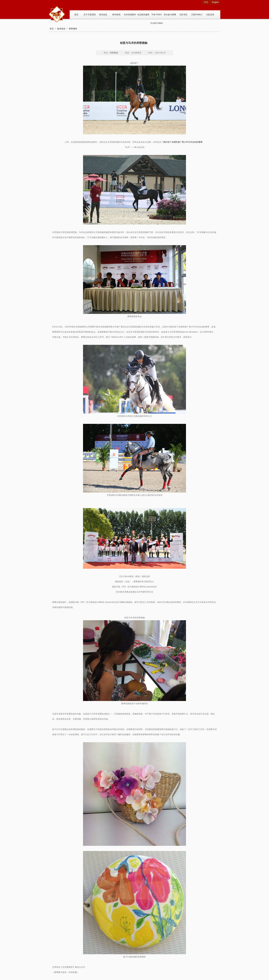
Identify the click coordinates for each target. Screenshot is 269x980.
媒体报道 (61, 29)
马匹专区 (183, 15)
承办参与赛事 (170, 15)
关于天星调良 (90, 15)
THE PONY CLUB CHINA (157, 16)
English (215, 2)
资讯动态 (103, 15)
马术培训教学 (130, 15)
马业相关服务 (143, 15)
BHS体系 (117, 15)
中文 (206, 2)
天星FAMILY (197, 15)
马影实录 (210, 15)
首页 (76, 15)
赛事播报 (73, 29)
